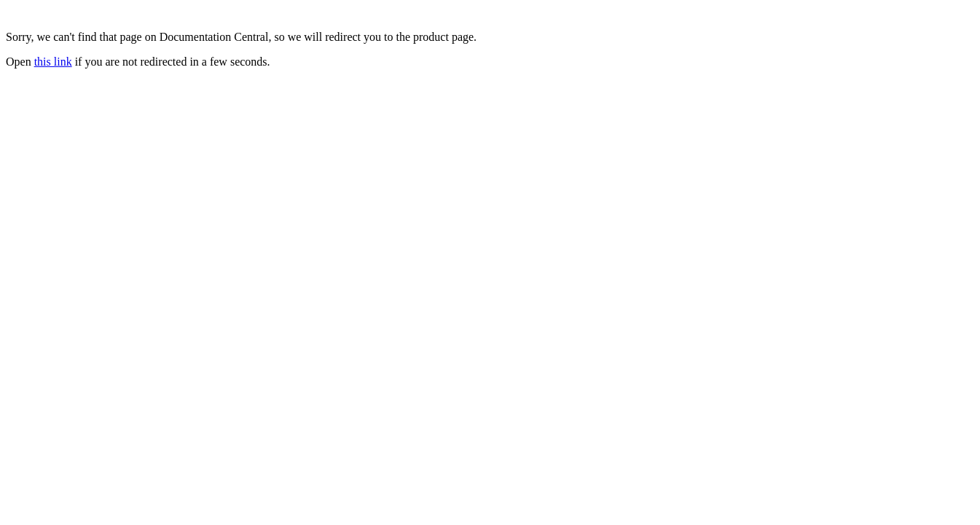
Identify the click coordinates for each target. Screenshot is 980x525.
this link (53, 62)
